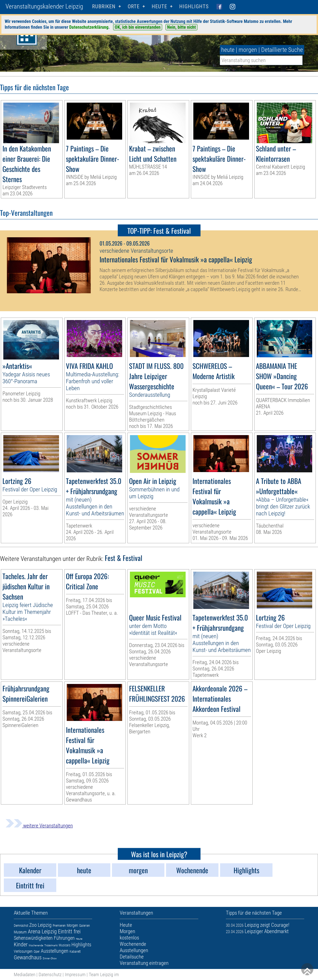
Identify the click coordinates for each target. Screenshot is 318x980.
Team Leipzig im (104, 974)
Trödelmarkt (51, 945)
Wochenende (36, 945)
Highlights (194, 6)
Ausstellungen (55, 951)
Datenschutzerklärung (89, 27)
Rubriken (104, 6)
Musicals (65, 945)
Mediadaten (25, 974)
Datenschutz (50, 974)
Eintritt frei (69, 931)
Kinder (21, 944)
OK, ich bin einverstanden (138, 27)
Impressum (75, 974)
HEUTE (159, 6)
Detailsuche (132, 957)
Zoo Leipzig (40, 925)
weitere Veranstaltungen (39, 826)
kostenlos (129, 938)
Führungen (64, 938)
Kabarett (75, 952)
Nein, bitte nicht (181, 27)
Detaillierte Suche (282, 50)
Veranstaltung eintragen (144, 963)
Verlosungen (23, 951)
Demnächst (21, 926)
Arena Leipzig (42, 931)
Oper (37, 952)
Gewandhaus (28, 957)
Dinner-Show (50, 958)
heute (228, 50)
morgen (248, 50)
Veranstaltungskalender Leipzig (44, 6)
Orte (134, 6)
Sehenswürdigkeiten (33, 938)
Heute (79, 939)
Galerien (85, 926)
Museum (20, 932)
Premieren (59, 926)
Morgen (72, 925)
